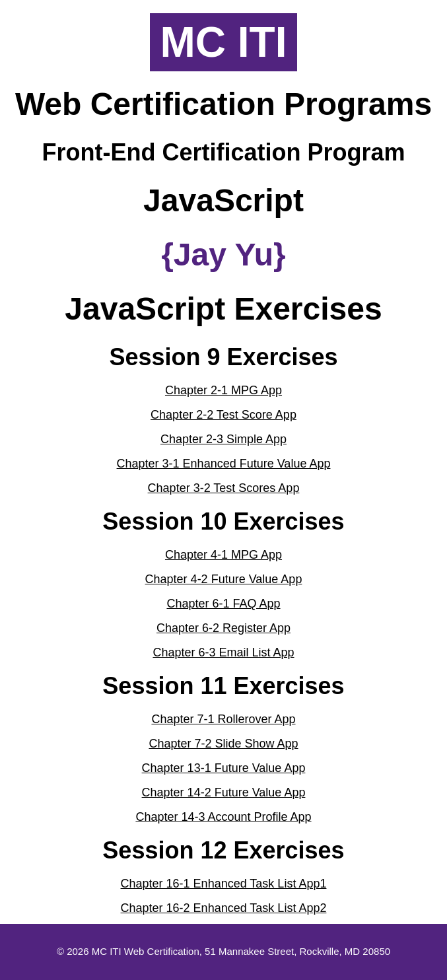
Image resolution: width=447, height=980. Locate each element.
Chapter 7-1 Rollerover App (223, 719)
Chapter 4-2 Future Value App (224, 579)
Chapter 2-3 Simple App (223, 439)
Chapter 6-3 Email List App (223, 652)
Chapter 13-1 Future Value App (224, 768)
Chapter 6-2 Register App (223, 628)
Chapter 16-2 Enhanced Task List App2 (224, 908)
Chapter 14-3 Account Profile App (223, 817)
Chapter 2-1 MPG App (223, 390)
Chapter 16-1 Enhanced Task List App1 (224, 884)
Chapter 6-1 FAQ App (223, 604)
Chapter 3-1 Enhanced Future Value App (224, 464)
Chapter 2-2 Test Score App (223, 415)
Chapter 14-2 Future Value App (224, 792)
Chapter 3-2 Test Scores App (224, 488)
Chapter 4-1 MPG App (223, 555)
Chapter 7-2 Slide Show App (223, 744)
